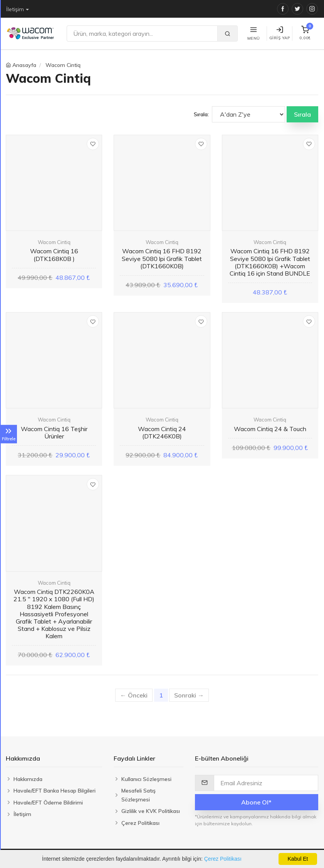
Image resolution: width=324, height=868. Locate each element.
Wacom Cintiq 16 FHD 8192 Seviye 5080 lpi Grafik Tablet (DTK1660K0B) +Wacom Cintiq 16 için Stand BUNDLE (270, 262)
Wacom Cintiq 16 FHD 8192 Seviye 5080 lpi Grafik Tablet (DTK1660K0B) (162, 258)
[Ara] (142, 33)
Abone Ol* (256, 802)
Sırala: (201, 114)
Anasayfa (24, 65)
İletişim (15, 9)
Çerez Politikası (223, 859)
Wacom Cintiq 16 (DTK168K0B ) (54, 255)
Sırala (302, 114)
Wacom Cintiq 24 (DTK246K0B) (162, 432)
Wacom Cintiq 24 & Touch (270, 429)
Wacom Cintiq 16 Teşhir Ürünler (54, 432)
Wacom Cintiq (63, 65)
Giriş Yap (280, 33)
